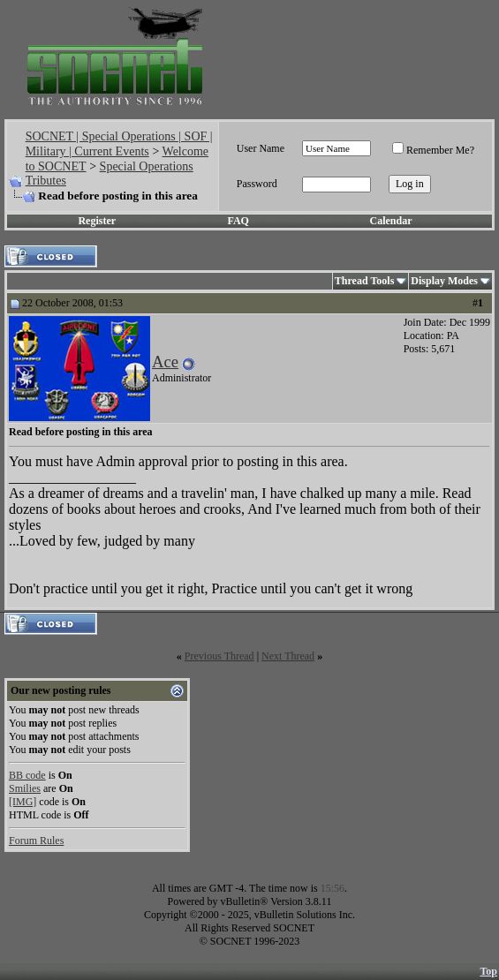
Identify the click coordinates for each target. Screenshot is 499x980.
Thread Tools (364, 281)
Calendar (391, 221)
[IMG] (23, 802)
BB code (27, 775)
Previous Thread (219, 656)
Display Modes (444, 281)
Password (257, 184)
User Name (261, 148)
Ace (165, 362)
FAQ (238, 221)
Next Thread (288, 656)
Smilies (25, 788)
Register (97, 221)
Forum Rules (36, 841)
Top (488, 971)
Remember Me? (433, 150)
